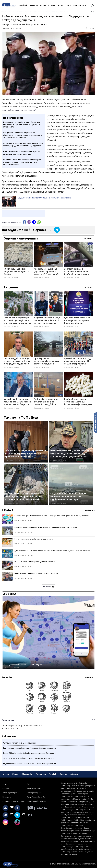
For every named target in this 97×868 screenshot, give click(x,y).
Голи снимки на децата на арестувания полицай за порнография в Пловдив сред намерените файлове (25, 454)
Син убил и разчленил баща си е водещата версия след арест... (29, 748)
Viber (29, 222)
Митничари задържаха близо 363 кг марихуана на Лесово (16, 272)
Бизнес (53, 5)
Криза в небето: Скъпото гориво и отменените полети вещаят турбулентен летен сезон (68, 497)
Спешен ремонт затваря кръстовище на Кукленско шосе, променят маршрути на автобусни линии (18, 321)
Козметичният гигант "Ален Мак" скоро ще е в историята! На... (30, 764)
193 (30, 544)
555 (16, 278)
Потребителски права (36, 797)
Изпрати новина (95, 423)
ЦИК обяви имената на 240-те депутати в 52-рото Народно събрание (78, 321)
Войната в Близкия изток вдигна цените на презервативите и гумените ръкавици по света (52, 516)
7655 (47, 408)
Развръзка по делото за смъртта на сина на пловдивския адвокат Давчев (46, 402)
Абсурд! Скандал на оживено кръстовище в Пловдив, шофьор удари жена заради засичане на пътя (76, 272)
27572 (18, 460)
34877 (63, 460)
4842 (16, 368)
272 (30, 532)
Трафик (53, 774)
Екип (29, 784)
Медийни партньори (35, 788)
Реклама (6, 788)
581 (77, 327)
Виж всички (88, 238)
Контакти (7, 797)
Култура (77, 5)
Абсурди (74, 774)
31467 (17, 667)
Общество (27, 774)
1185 (77, 368)
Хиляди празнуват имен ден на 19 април (20, 743)
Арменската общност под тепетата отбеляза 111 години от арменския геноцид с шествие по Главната (77, 361)
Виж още (49, 587)
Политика (44, 5)
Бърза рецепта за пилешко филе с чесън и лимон (34, 539)
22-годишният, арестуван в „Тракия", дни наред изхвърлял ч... (29, 758)
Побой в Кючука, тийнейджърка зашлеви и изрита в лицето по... (30, 753)
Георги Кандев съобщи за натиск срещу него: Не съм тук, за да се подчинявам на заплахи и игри (17, 361)
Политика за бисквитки (36, 801)
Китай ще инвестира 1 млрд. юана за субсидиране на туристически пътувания (46, 527)
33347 (47, 368)
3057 (47, 327)
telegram (34, 222)
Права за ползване (34, 793)
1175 (30, 556)
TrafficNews (91, 28)
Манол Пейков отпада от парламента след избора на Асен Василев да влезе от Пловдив (17, 402)
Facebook (25, 222)
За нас (5, 784)
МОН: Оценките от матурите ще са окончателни (35, 562)
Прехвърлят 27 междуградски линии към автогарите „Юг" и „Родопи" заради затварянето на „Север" (46, 361)
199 (30, 578)
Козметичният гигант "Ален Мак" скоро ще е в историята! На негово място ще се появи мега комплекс (24, 497)
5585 (16, 408)
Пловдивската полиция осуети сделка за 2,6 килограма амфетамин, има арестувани (78, 402)
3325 (77, 408)
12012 (63, 503)
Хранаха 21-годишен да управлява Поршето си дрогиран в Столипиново (47, 272)
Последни (8, 510)
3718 (77, 278)
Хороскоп (8, 677)
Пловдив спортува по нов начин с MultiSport (23, 665)
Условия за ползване (11, 793)
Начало (5, 774)
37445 (18, 503)
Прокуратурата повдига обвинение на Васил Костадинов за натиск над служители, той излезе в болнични (71, 454)
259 (30, 567)
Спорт (68, 5)
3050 (47, 278)
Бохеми (63, 774)
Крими (61, 5)
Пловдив (23, 5)
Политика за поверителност (14, 801)
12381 (17, 327)
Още (84, 5)
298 (30, 521)
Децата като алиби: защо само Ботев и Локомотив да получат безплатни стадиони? (47, 321)
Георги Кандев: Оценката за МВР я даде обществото (36, 574)
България (33, 5)
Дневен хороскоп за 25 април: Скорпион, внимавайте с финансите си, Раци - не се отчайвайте (52, 551)
